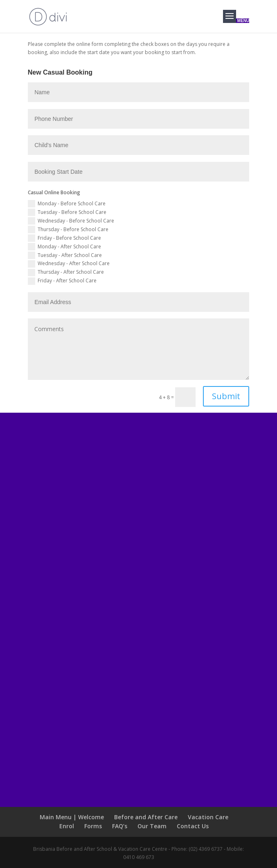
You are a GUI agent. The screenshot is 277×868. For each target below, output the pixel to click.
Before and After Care (146, 817)
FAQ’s (120, 826)
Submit (226, 396)
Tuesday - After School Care (65, 256)
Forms (93, 826)
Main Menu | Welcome (72, 817)
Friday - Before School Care (64, 238)
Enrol (67, 826)
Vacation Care (208, 817)
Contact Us (193, 826)
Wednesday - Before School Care (71, 221)
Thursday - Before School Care (68, 230)
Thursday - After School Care (66, 272)
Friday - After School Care (62, 281)
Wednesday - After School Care (69, 264)
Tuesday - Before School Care (67, 212)
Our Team (152, 826)
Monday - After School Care (64, 247)
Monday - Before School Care (67, 204)
